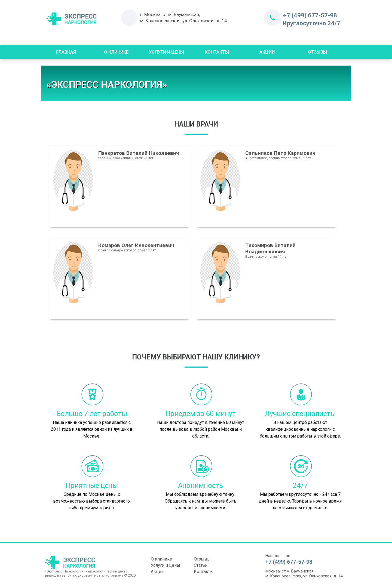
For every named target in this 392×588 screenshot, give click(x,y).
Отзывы (317, 52)
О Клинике (116, 52)
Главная (66, 52)
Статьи (201, 565)
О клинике (161, 559)
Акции (267, 52)
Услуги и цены (166, 52)
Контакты (217, 52)
